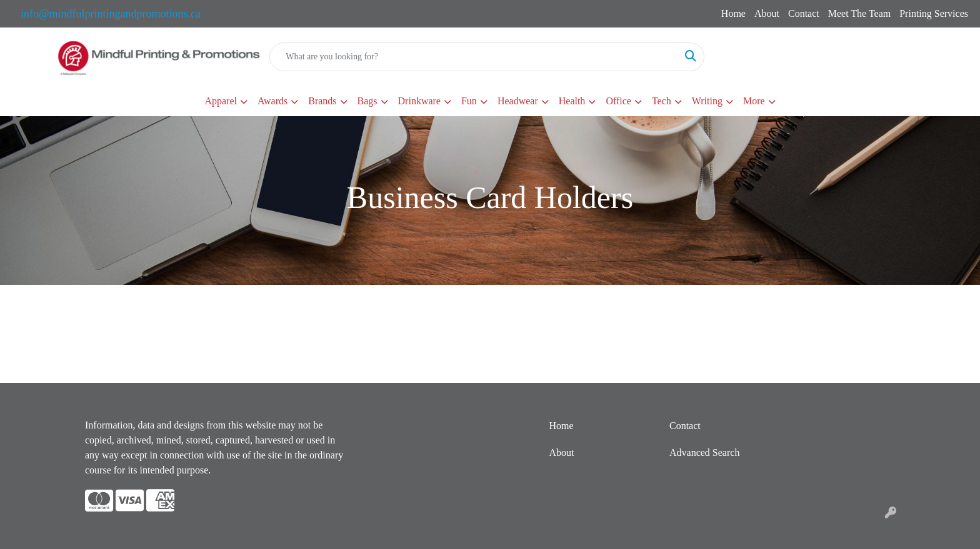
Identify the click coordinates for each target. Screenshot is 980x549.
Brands (322, 101)
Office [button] (618, 101)
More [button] (754, 101)
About (767, 13)
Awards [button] (272, 101)
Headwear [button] (518, 101)
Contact (804, 13)
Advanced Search (704, 453)
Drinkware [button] (419, 101)
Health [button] (572, 101)
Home (733, 13)
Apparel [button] (221, 101)
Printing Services (934, 13)
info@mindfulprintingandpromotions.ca (111, 14)
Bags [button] (367, 101)
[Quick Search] (474, 57)
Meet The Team (859, 13)
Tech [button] (662, 101)
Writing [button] (707, 101)
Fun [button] (469, 101)
